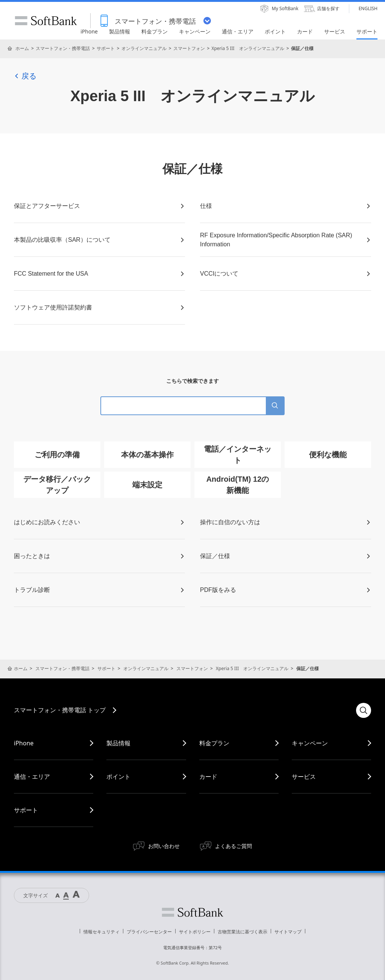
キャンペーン (310, 743)
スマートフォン (189, 48)
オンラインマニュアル (144, 48)
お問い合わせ (164, 846)
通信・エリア (32, 777)
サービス (304, 777)
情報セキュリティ (102, 932)
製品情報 (118, 743)
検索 (364, 710)
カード (208, 777)
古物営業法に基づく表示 (243, 932)
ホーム (22, 48)
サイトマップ (288, 932)
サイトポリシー (195, 932)
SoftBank (46, 21)
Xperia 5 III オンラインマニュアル (248, 48)
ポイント (118, 777)
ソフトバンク (192, 912)
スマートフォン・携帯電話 (63, 48)
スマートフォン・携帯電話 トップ (60, 710)
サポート (106, 48)
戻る (25, 76)
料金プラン (214, 743)
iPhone (24, 743)
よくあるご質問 (233, 846)
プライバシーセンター (149, 932)
